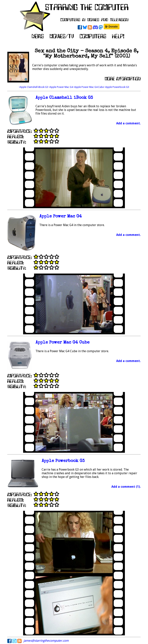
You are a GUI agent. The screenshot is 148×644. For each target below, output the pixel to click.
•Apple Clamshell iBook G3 (34, 87)
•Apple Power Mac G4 (61, 87)
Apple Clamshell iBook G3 (64, 98)
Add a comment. (128, 123)
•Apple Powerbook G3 (117, 87)
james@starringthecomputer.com (46, 641)
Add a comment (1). (126, 487)
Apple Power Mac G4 (61, 217)
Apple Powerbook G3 (63, 461)
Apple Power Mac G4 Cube (62, 343)
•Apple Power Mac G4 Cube (89, 87)
